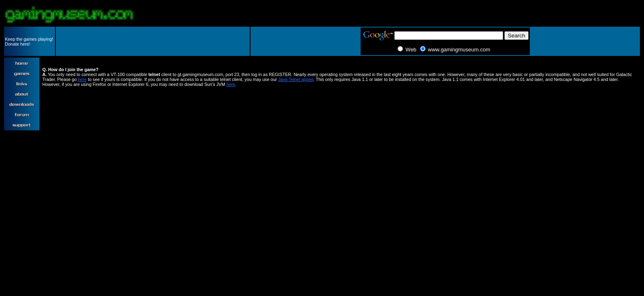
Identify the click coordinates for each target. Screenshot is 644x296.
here (82, 79)
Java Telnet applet (296, 79)
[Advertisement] (153, 42)
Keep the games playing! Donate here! (29, 42)
